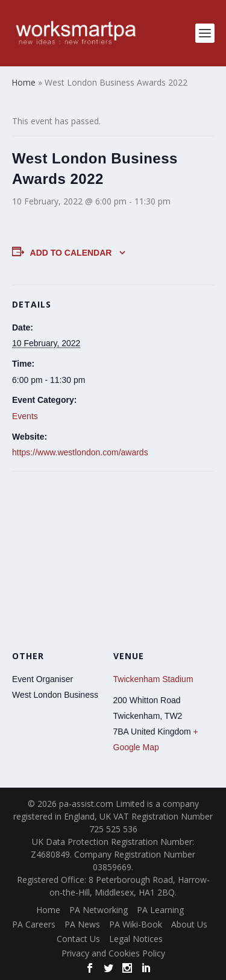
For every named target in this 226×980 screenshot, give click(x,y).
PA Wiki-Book (136, 924)
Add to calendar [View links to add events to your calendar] (71, 253)
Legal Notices (136, 939)
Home (48, 910)
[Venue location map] (113, 559)
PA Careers (34, 924)
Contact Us (78, 939)
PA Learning (160, 910)
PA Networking (99, 910)
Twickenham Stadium (153, 679)
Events (25, 416)
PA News (82, 924)
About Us (189, 924)
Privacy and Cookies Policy (113, 953)
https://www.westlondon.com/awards (80, 452)
